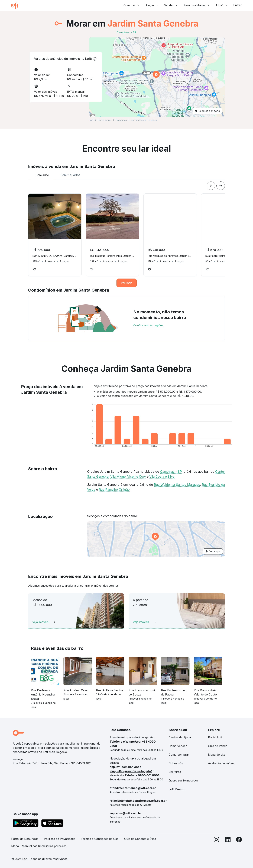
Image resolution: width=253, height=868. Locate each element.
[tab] (42, 175)
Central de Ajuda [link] (180, 737)
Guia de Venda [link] (218, 746)
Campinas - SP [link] (127, 32)
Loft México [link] (176, 789)
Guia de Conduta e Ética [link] (140, 839)
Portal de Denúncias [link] (25, 839)
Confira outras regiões (148, 325)
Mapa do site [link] (217, 755)
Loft (91, 120)
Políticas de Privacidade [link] (60, 839)
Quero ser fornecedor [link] (183, 780)
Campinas (121, 120)
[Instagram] (216, 844)
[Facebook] (239, 844)
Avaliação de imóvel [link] (221, 763)
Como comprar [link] (179, 755)
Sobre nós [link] (176, 763)
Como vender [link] (178, 746)
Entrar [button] (238, 5)
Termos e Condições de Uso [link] (100, 839)
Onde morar (104, 120)
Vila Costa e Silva (162, 476)
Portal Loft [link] (215, 737)
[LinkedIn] (228, 844)
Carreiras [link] (175, 772)
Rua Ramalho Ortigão (114, 489)
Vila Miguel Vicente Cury (128, 476)
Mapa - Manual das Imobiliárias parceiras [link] (39, 846)
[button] (157, 77)
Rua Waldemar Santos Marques (177, 485)
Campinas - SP (171, 472)
